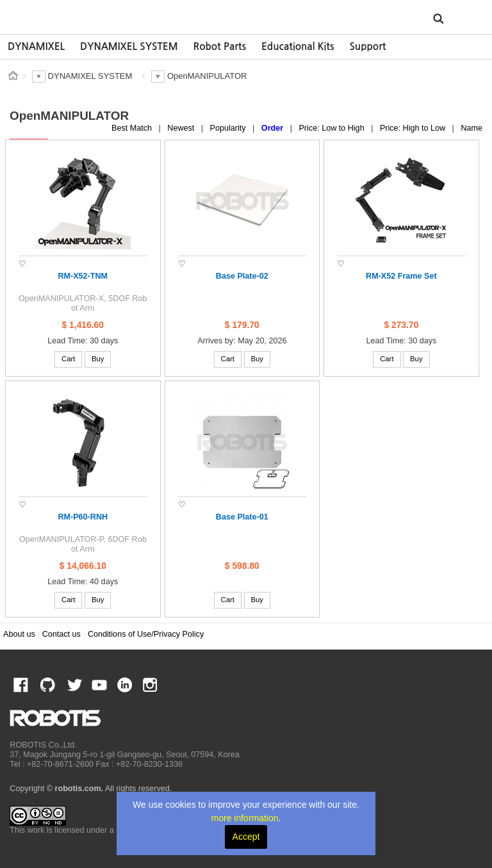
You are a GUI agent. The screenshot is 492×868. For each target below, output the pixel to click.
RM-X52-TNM (83, 276)
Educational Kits (298, 46)
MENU (463, 18)
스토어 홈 (13, 76)
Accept (246, 837)
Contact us (61, 634)
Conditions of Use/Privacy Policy (146, 634)
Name (471, 128)
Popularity (229, 128)
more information (245, 818)
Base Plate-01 (242, 517)
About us (19, 634)
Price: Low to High (332, 128)
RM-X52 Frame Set (401, 276)
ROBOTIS (69, 16)
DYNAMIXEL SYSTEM (129, 46)
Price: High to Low (414, 128)
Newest (182, 128)
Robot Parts (220, 46)
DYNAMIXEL (36, 46)
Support (367, 46)
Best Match (133, 128)
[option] (36, 47)
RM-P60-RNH (83, 517)
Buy (98, 359)
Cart (68, 359)
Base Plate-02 (242, 276)
